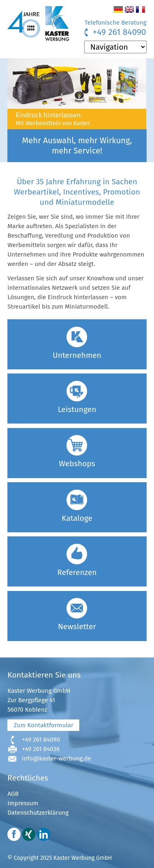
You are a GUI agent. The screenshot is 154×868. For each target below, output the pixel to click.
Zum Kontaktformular (43, 725)
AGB (13, 794)
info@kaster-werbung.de (56, 758)
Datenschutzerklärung (38, 813)
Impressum (23, 803)
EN (129, 9)
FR (140, 9)
